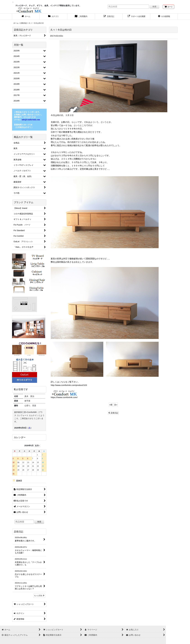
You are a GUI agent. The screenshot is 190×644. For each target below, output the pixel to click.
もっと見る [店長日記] (39, 596)
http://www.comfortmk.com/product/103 (69, 385)
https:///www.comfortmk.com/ (64, 397)
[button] (164, 17)
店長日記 (113, 413)
